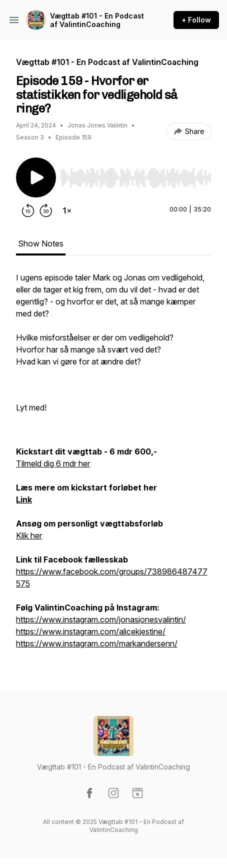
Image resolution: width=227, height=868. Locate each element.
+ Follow (196, 20)
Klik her (29, 535)
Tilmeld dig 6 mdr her (53, 463)
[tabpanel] (113, 465)
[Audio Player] (135, 175)
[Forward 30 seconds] (46, 210)
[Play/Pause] (36, 177)
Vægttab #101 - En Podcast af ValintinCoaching (97, 20)
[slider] (135, 178)
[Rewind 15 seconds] (28, 210)
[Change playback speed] (67, 210)
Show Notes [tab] (41, 243)
